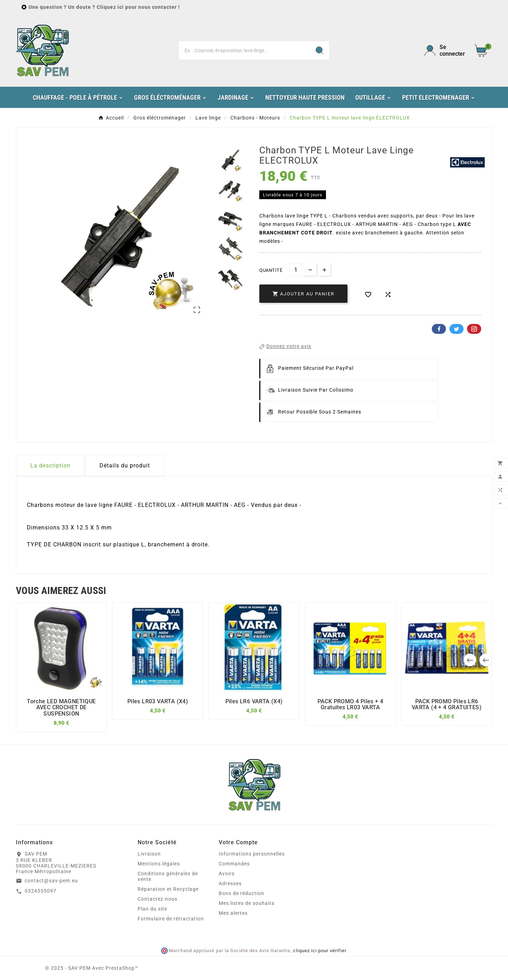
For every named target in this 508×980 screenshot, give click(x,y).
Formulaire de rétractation (171, 919)
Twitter (456, 329)
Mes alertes (233, 913)
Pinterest (474, 329)
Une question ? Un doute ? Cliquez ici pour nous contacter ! (104, 7)
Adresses (230, 883)
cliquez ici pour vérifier (320, 951)
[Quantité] (296, 270)
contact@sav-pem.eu (51, 881)
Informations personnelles (252, 854)
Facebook (439, 329)
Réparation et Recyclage (168, 889)
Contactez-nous (158, 899)
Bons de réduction (241, 893)
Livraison (149, 854)
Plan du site (152, 909)
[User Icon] (445, 50)
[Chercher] (244, 50)
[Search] (320, 50)
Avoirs (227, 874)
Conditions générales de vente (168, 876)
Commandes (234, 864)
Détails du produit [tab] (125, 465)
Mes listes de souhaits (247, 903)
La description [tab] (50, 465)
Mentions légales (159, 864)
